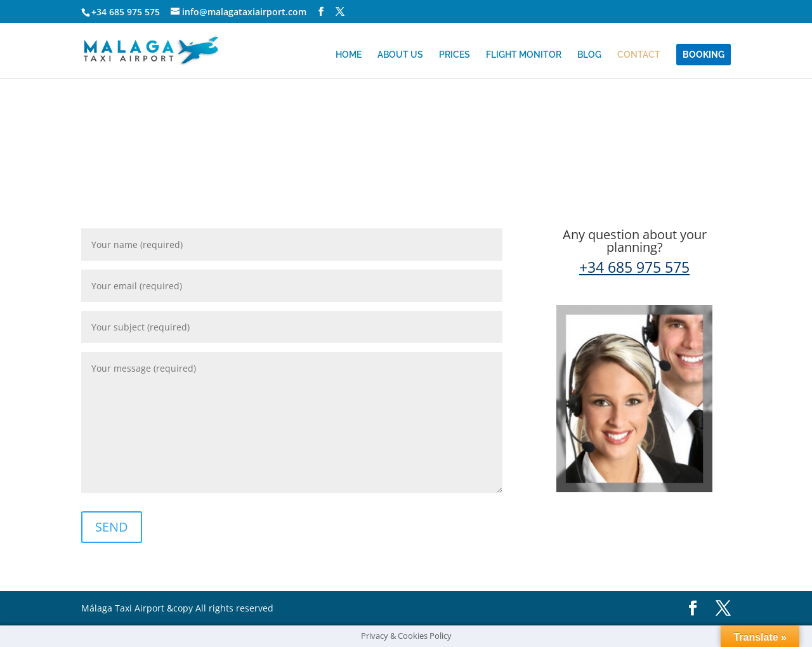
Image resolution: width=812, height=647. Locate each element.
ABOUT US (400, 55)
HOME (349, 55)
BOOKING (704, 55)
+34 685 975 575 (126, 12)
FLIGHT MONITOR (524, 55)
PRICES (455, 55)
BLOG (589, 55)
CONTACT (639, 55)
